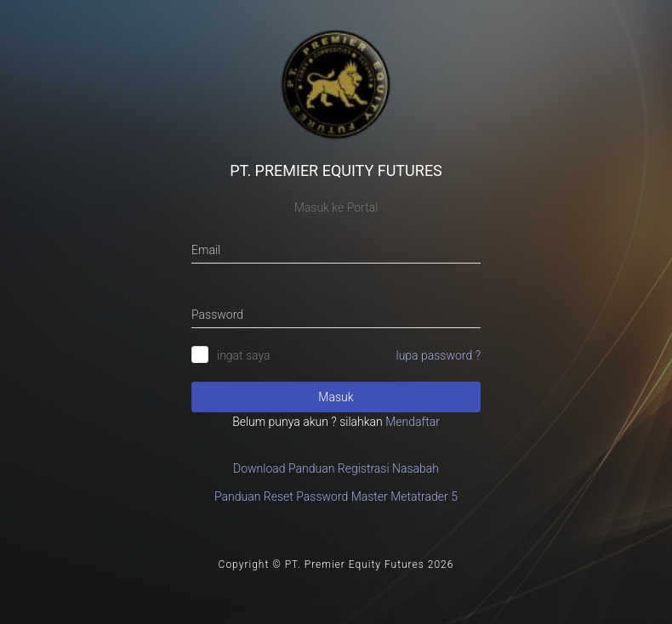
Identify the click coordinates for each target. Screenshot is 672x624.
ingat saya (244, 355)
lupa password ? (439, 355)
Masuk (336, 397)
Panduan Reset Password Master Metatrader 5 (336, 496)
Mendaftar (413, 422)
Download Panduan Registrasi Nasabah (336, 468)
